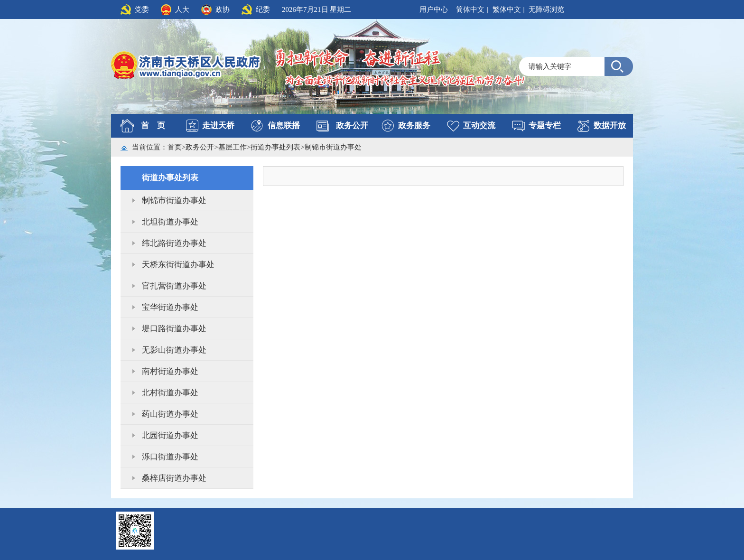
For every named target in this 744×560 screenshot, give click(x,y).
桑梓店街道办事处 (174, 478)
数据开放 (610, 126)
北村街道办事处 (170, 393)
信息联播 (284, 126)
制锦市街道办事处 (333, 147)
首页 (175, 147)
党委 (142, 9)
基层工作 (232, 147)
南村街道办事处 (170, 371)
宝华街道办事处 (170, 307)
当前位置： (150, 147)
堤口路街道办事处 (174, 329)
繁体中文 (507, 9)
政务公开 (352, 126)
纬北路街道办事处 (174, 243)
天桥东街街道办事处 (178, 265)
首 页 (153, 126)
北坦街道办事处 (170, 222)
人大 (182, 9)
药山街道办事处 (170, 414)
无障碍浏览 (546, 9)
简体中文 (470, 9)
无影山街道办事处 (174, 350)
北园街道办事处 (170, 435)
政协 (223, 9)
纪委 (263, 9)
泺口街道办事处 (170, 457)
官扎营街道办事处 (174, 286)
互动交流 (479, 126)
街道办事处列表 (275, 147)
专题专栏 (545, 126)
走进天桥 (218, 126)
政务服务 (414, 126)
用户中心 (434, 9)
